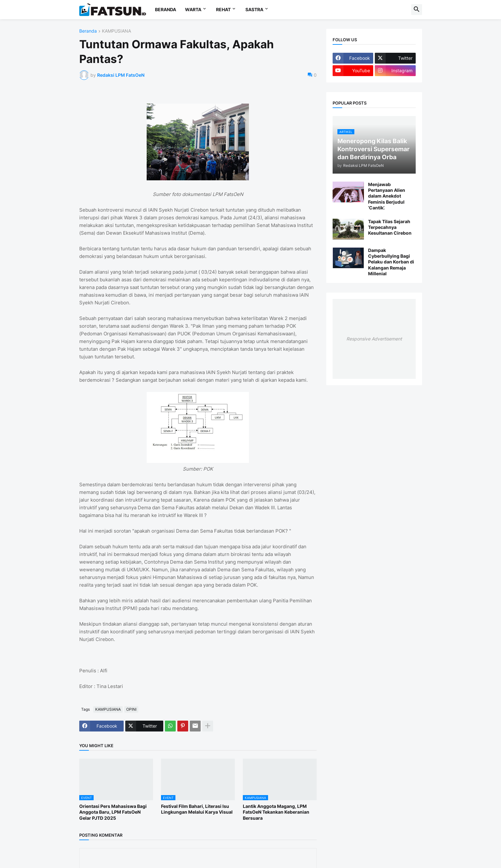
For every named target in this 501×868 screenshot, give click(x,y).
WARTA (193, 9)
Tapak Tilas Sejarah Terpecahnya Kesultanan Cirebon (390, 227)
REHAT (223, 9)
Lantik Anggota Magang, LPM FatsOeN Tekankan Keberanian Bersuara (276, 812)
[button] (417, 10)
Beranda (88, 31)
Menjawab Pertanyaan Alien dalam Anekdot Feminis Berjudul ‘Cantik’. (387, 196)
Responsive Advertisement (374, 339)
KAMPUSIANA (116, 31)
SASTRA (254, 9)
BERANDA (166, 9)
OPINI (131, 709)
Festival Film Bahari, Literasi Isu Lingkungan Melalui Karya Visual (197, 809)
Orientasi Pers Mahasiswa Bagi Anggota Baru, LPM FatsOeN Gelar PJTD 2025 (113, 812)
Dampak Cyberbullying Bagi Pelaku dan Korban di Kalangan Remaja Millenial (391, 262)
